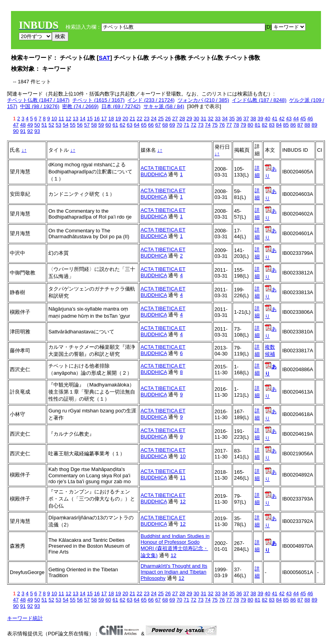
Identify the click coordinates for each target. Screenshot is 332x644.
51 (44, 125)
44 (296, 119)
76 (222, 125)
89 (314, 125)
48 (23, 125)
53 (59, 125)
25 (161, 119)
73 (200, 125)
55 (73, 125)
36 (239, 119)
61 (115, 125)
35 (232, 119)
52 (51, 125)
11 (61, 119)
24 (154, 119)
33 (218, 119)
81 (257, 125)
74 (208, 125)
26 (168, 119)
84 (279, 125)
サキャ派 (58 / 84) (164, 106)
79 (243, 125)
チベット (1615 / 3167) (98, 100)
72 (193, 125)
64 (137, 125)
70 (179, 125)
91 (23, 131)
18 (111, 119)
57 (87, 125)
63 (130, 125)
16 (97, 119)
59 (101, 125)
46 (310, 119)
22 (139, 119)
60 (108, 125)
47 (16, 125)
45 (303, 119)
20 (125, 119)
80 (250, 125)
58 (94, 125)
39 (260, 119)
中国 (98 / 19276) (40, 106)
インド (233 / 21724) (151, 100)
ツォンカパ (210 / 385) (204, 100)
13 (75, 119)
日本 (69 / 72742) (121, 106)
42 (282, 119)
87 (300, 125)
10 (54, 119)
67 (158, 125)
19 (118, 119)
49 (30, 125)
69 (172, 125)
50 (37, 125)
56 (80, 125)
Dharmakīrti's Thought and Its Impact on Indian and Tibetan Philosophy (174, 572)
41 (275, 119)
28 (182, 119)
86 (293, 125)
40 (268, 119)
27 (175, 119)
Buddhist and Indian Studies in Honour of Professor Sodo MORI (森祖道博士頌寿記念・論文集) (175, 546)
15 (90, 119)
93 (37, 131)
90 (16, 131)
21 (132, 119)
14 (83, 119)
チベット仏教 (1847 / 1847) (38, 100)
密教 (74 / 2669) (80, 106)
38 (253, 119)
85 (286, 125)
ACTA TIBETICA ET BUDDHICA (163, 171)
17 (104, 119)
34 (225, 119)
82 (264, 125)
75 (215, 125)
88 (307, 125)
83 (271, 125)
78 (236, 125)
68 (165, 125)
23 (147, 119)
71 (186, 125)
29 (189, 119)
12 (68, 119)
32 (211, 119)
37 (246, 119)
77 (229, 125)
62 (122, 125)
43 (289, 119)
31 (204, 119)
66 (151, 125)
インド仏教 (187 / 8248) (259, 100)
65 (144, 125)
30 (196, 119)
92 (30, 131)
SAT (104, 58)
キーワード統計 (25, 618)
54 (66, 125)
